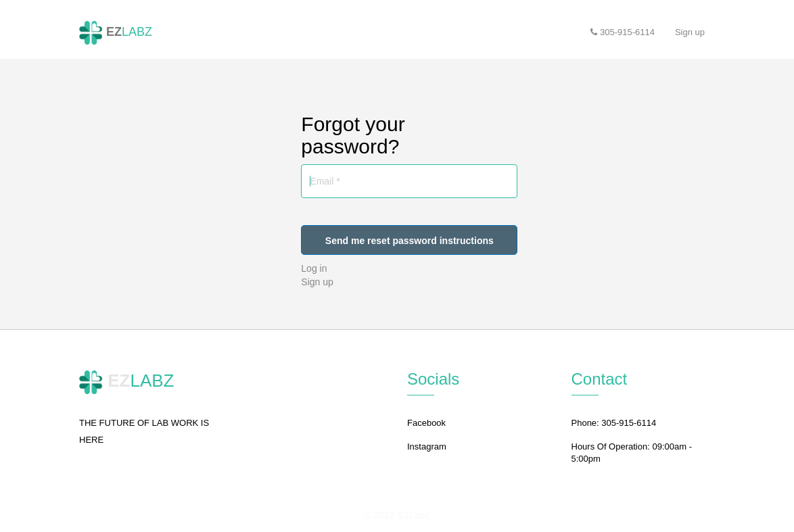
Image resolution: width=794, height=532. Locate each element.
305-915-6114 (623, 32)
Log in (314, 268)
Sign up (317, 282)
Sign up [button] (690, 32)
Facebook (426, 423)
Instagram (427, 446)
